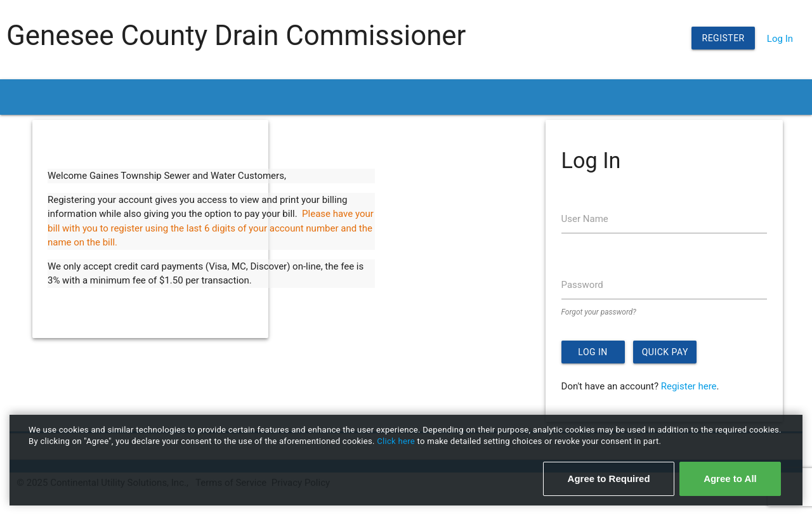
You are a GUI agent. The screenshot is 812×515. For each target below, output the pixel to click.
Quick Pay (665, 352)
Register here (689, 386)
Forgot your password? (599, 312)
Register (724, 38)
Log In (780, 39)
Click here (397, 441)
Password (582, 285)
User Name (585, 219)
